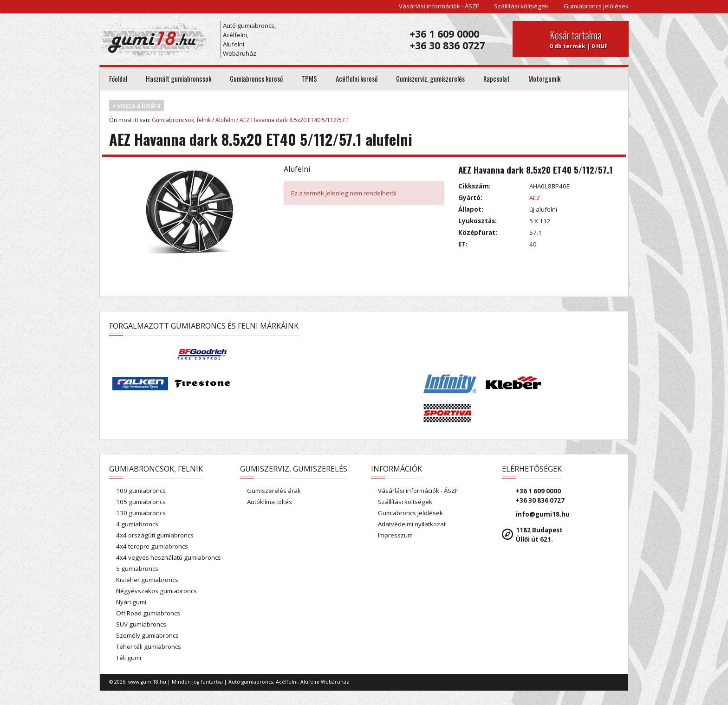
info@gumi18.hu (543, 514)
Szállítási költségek (521, 6)
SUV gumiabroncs (141, 624)
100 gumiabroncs (141, 491)
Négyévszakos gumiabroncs (156, 591)
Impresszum (395, 535)
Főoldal (118, 79)
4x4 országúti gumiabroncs (155, 535)
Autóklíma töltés (270, 502)
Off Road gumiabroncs (148, 613)
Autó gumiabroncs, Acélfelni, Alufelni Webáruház (249, 39)
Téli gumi (129, 658)
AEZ (535, 198)
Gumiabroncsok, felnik (181, 120)
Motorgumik (544, 79)
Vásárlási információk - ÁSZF (439, 6)
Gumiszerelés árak (274, 491)
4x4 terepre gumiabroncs (152, 546)
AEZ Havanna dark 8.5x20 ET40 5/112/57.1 (295, 120)
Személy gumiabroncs (147, 635)
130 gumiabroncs (141, 513)
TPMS (309, 79)
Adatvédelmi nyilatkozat (412, 524)
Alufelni (225, 120)
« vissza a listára (136, 105)
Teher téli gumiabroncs (149, 647)
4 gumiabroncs (137, 524)
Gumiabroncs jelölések (596, 6)
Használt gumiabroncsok (179, 79)
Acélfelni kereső (357, 79)
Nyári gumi (131, 602)
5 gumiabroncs (137, 569)
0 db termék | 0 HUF (586, 39)
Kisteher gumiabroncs (147, 580)
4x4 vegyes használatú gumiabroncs (169, 557)
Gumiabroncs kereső (256, 79)
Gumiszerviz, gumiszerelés (430, 79)
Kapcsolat (497, 79)
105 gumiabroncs (141, 502)
